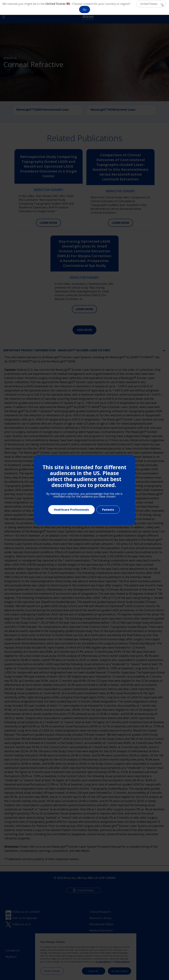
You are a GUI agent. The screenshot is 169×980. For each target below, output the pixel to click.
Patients (108, 510)
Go (85, 10)
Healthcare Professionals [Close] (71, 510)
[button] (151, 4)
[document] (85, 490)
